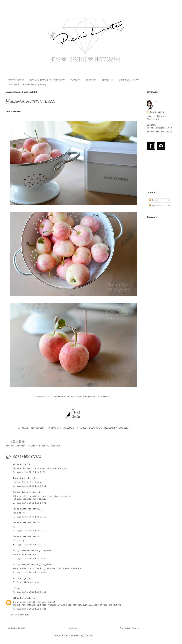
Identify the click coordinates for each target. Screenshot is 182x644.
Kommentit (156, 206)
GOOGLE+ (124, 428)
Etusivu (73, 628)
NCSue (16, 598)
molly (16, 578)
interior (20, 446)
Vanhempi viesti (130, 628)
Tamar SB (18, 478)
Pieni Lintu (20, 509)
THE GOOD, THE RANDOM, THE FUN (94, 397)
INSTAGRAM (107, 80)
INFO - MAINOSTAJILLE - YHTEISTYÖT (47, 80)
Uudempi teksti (17, 628)
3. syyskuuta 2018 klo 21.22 (30, 517)
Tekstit (155, 200)
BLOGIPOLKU (96, 428)
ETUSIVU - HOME (16, 80)
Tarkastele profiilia (159, 132)
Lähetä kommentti (20, 615)
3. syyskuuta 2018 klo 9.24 (29, 472)
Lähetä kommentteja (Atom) (78, 635)
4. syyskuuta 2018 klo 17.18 (30, 609)
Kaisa (16, 464)
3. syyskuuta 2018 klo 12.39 (30, 486)
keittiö (32, 446)
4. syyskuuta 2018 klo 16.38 (30, 592)
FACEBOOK (75, 80)
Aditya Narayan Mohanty (27, 551)
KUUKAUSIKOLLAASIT (129, 80)
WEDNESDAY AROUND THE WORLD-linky (27, 85)
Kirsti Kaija (20, 492)
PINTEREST (91, 80)
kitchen (44, 446)
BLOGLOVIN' (111, 428)
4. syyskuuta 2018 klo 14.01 (30, 559)
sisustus (55, 446)
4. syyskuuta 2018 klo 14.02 (30, 572)
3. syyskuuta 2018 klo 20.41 (30, 503)
